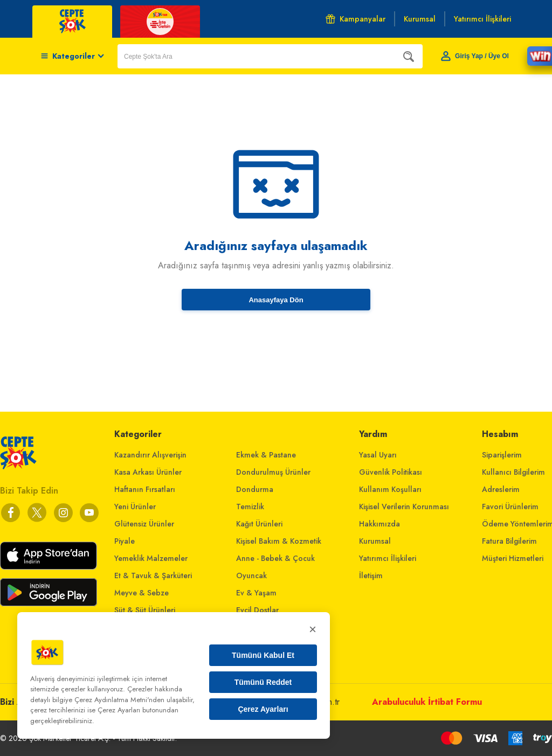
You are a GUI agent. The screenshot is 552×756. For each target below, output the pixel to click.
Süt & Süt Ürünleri (145, 610)
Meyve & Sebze (142, 593)
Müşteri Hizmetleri (513, 558)
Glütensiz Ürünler (144, 524)
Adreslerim (501, 489)
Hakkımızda (379, 524)
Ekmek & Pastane (266, 455)
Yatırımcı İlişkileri (388, 558)
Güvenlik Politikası (391, 472)
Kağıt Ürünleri (259, 524)
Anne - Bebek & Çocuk (275, 558)
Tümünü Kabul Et (263, 655)
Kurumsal (375, 541)
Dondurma (255, 489)
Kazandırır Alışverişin (150, 455)
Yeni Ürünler (135, 507)
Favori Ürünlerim (510, 507)
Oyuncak (251, 575)
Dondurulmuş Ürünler (273, 472)
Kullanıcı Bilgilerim (513, 472)
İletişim (371, 575)
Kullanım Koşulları (390, 489)
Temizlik (250, 507)
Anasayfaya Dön (276, 300)
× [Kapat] (313, 629)
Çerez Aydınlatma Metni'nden (119, 700)
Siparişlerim (502, 455)
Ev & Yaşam (256, 593)
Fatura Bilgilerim (509, 541)
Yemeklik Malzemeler (151, 558)
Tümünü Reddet (263, 682)
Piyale (125, 541)
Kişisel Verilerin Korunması (404, 507)
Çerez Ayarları (263, 709)
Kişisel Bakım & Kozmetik (279, 541)
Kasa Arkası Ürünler (148, 472)
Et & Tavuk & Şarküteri (153, 575)
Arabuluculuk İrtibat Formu (427, 702)
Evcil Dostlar (257, 610)
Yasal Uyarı (378, 455)
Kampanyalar (356, 19)
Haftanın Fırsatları (145, 489)
